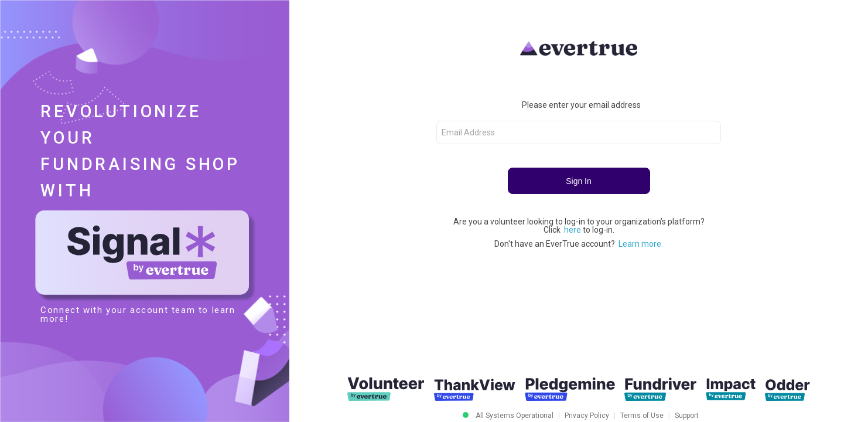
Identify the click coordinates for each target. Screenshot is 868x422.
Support (687, 416)
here (573, 230)
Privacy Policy (587, 416)
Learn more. (641, 244)
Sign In (579, 181)
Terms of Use (642, 416)
